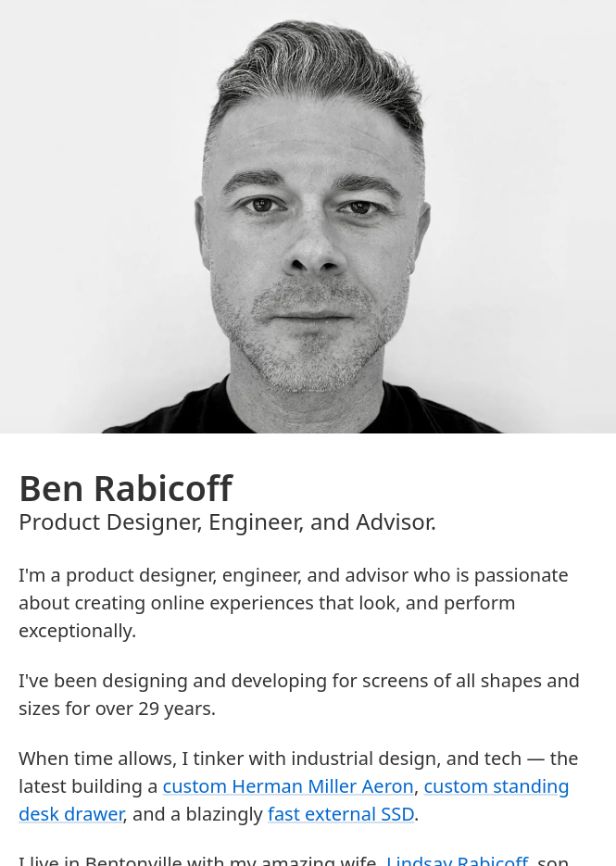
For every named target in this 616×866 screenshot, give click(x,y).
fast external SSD (341, 814)
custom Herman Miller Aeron (289, 786)
